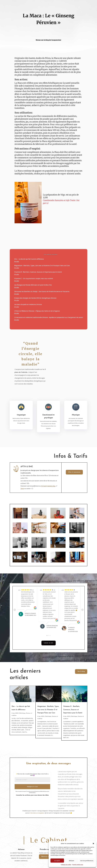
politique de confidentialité (39, 791)
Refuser (72, 861)
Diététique (22, 713)
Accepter (57, 861)
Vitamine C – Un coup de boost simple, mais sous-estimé (34, 278)
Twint (22, 489)
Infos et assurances (74, 472)
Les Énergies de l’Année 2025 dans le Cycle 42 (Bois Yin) (33, 285)
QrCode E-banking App (48, 486)
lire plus (17, 261)
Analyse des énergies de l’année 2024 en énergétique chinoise (35, 298)
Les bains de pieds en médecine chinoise (28, 304)
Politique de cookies (66, 865)
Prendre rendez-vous (78, 865)
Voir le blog (81, 672)
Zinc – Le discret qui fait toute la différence (29, 259)
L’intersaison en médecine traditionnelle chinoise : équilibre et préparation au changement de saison (49, 317)
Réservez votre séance (48, 857)
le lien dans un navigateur (37, 813)
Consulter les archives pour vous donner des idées (32, 795)
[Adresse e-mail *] (32, 780)
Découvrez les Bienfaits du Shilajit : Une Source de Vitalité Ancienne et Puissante (42, 291)
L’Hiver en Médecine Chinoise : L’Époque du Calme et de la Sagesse (37, 311)
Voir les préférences (87, 861)
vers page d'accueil (35, 32)
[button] (93, 844)
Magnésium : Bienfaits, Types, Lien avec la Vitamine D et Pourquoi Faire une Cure (42, 266)
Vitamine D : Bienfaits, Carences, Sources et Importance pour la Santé (38, 272)
